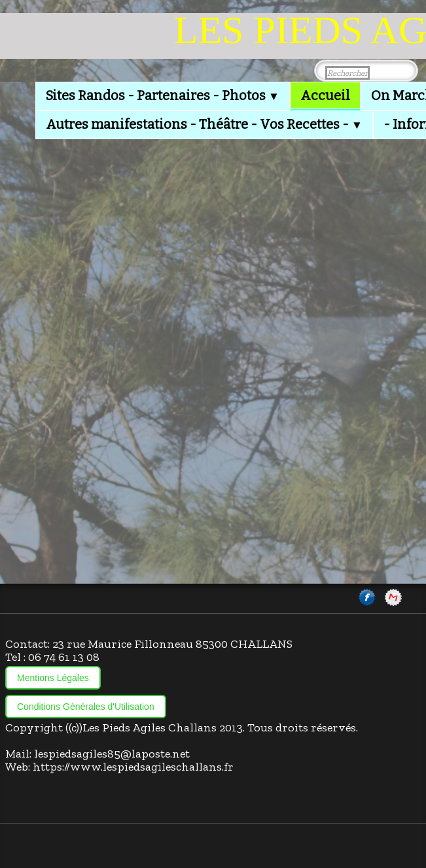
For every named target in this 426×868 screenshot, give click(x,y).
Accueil (325, 95)
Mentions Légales (53, 678)
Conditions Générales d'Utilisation (86, 707)
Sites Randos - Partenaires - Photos (163, 95)
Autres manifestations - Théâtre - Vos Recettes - (204, 124)
